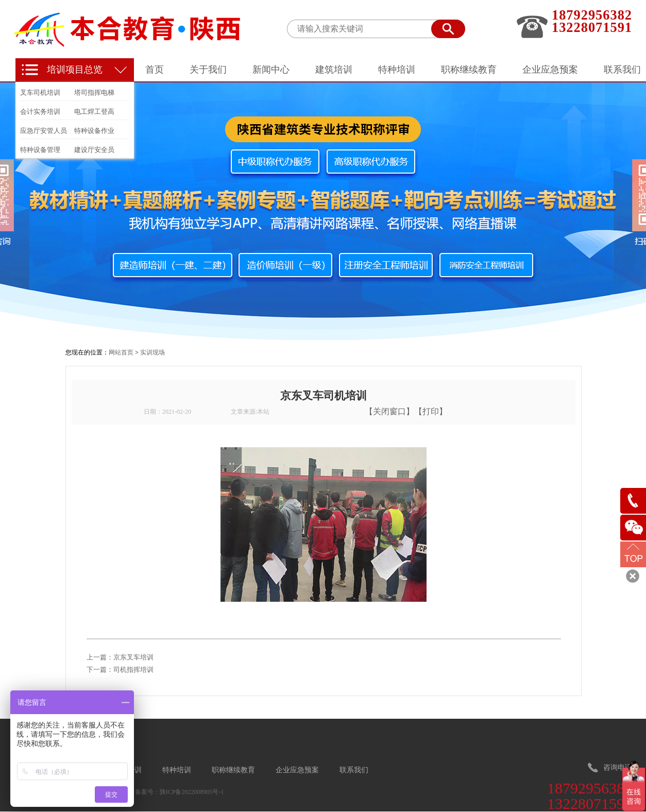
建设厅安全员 (94, 150)
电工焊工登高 (94, 112)
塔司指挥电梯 (94, 92)
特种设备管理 (40, 150)
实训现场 (152, 352)
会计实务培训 (40, 112)
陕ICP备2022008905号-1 (192, 792)
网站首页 (121, 352)
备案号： (147, 792)
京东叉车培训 (133, 657)
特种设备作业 (94, 131)
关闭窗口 (389, 411)
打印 (431, 411)
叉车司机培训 (40, 92)
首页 (155, 70)
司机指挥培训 (133, 670)
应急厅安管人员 (44, 131)
